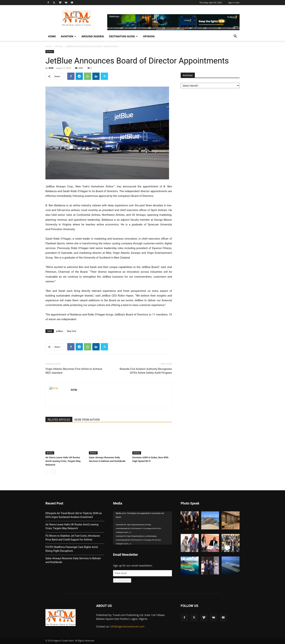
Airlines (59, 46)
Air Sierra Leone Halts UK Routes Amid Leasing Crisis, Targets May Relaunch (63, 461)
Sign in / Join (234, 2)
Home (52, 36)
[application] (142, 528)
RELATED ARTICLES (59, 420)
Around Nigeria (93, 36)
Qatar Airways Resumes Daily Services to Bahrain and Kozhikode (73, 560)
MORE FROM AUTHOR (87, 420)
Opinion (149, 36)
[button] (235, 37)
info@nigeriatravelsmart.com (127, 626)
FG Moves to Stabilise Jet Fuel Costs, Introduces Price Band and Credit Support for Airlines (73, 538)
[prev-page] (48, 472)
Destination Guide (123, 36)
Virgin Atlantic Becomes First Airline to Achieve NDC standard (74, 371)
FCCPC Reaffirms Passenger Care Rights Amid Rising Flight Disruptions (72, 549)
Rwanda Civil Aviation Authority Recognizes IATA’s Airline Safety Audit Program (146, 371)
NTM (51, 68)
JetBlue (60, 331)
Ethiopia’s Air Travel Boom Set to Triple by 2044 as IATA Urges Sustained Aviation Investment (74, 515)
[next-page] (54, 472)
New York (72, 331)
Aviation (69, 36)
